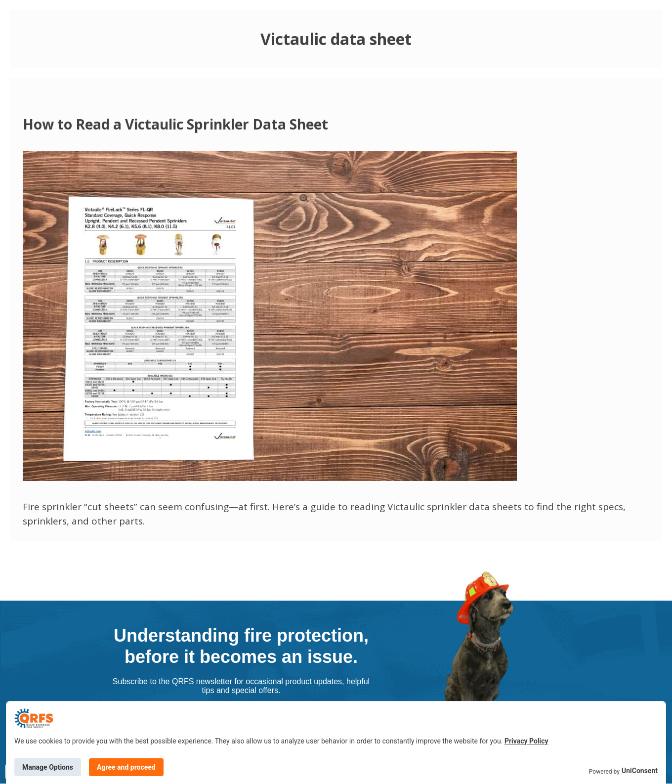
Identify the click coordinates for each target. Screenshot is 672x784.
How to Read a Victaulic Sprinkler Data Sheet (175, 124)
